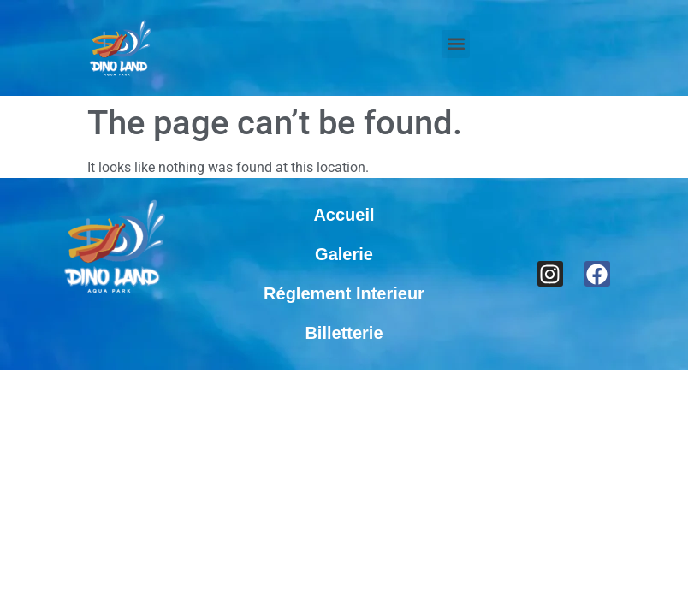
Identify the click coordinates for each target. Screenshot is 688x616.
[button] (456, 44)
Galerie (344, 254)
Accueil (344, 215)
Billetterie (344, 333)
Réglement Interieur (344, 293)
